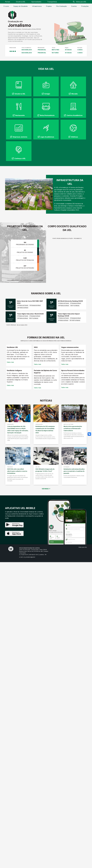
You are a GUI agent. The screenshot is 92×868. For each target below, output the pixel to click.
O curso (6, 6)
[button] (9, 194)
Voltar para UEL (81, 2)
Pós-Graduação (61, 6)
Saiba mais (10, 362)
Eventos (74, 6)
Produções (85, 6)
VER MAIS (46, 489)
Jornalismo (19, 25)
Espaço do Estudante (20, 6)
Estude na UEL (21, 2)
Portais (8, 2)
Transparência (52, 2)
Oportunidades (36, 2)
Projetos (49, 6)
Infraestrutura (37, 6)
